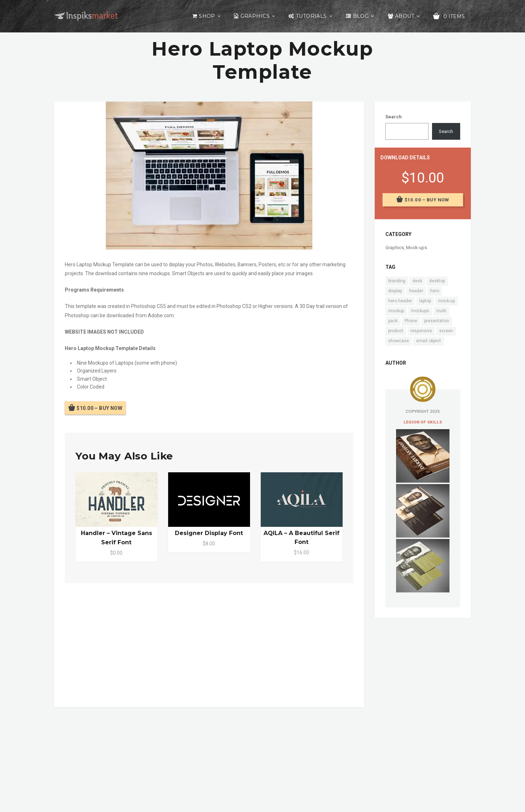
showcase (399, 341)
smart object (428, 341)
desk (417, 281)
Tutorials (311, 16)
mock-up (446, 301)
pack (393, 321)
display (395, 291)
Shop (207, 16)
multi (441, 311)
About (405, 16)
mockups (420, 311)
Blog (361, 16)
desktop (437, 281)
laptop (425, 301)
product (396, 331)
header (416, 291)
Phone (411, 321)
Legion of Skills (423, 422)
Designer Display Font (209, 533)
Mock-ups (417, 248)
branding (397, 281)
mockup (396, 311)
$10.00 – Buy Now (99, 408)
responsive (421, 331)
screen (446, 331)
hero (435, 291)
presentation (437, 321)
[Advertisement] (209, 644)
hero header (400, 301)
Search (394, 117)
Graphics (255, 16)
